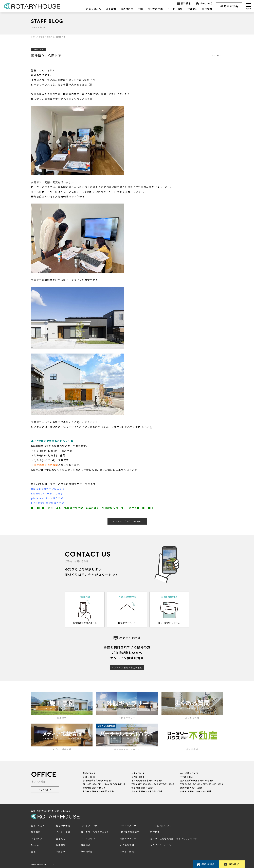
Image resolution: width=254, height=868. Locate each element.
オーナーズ (204, 3)
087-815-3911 (193, 783)
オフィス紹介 (88, 838)
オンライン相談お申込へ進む (127, 667)
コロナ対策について (161, 825)
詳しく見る (45, 789)
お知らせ (61, 851)
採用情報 (207, 9)
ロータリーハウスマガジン (95, 831)
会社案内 (192, 9)
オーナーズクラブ (129, 825)
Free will (36, 844)
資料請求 (184, 3)
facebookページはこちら (47, 493)
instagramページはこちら (48, 488)
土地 (140, 9)
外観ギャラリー (128, 838)
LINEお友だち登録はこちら (48, 502)
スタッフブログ (89, 825)
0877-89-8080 (144, 783)
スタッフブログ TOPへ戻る (127, 521)
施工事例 (111, 9)
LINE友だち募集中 (130, 831)
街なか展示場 (155, 9)
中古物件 (155, 831)
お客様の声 (127, 9)
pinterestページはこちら (47, 498)
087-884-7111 (95, 783)
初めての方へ (94, 9)
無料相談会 (229, 6)
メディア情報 (127, 851)
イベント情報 (175, 9)
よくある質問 (127, 844)
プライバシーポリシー (162, 844)
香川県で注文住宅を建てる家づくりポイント (174, 838)
